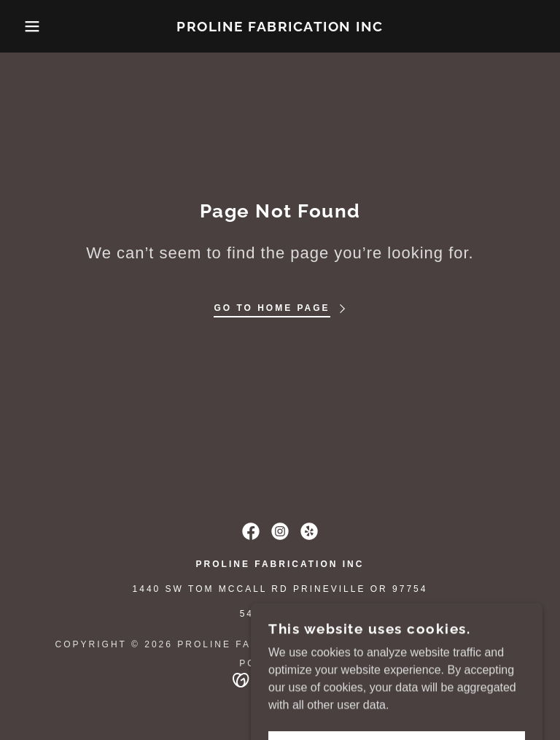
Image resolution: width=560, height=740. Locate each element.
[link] (280, 27)
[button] (28, 26)
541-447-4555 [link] (280, 614)
